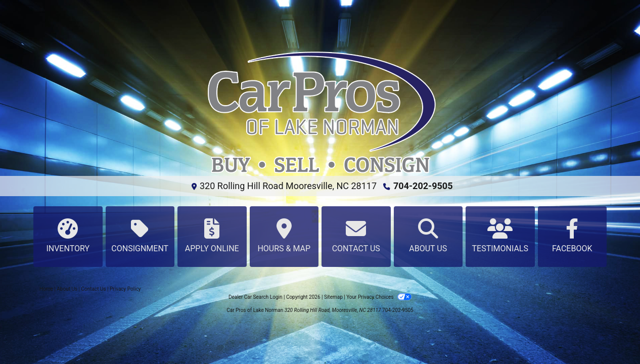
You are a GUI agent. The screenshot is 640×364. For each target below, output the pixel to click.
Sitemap (333, 297)
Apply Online (212, 236)
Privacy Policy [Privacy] (125, 289)
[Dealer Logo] (320, 113)
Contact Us (356, 236)
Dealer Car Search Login (256, 297)
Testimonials (500, 236)
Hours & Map (284, 236)
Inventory (68, 236)
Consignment (140, 236)
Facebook (573, 236)
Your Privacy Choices (379, 297)
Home (46, 289)
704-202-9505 (423, 186)
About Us (428, 236)
